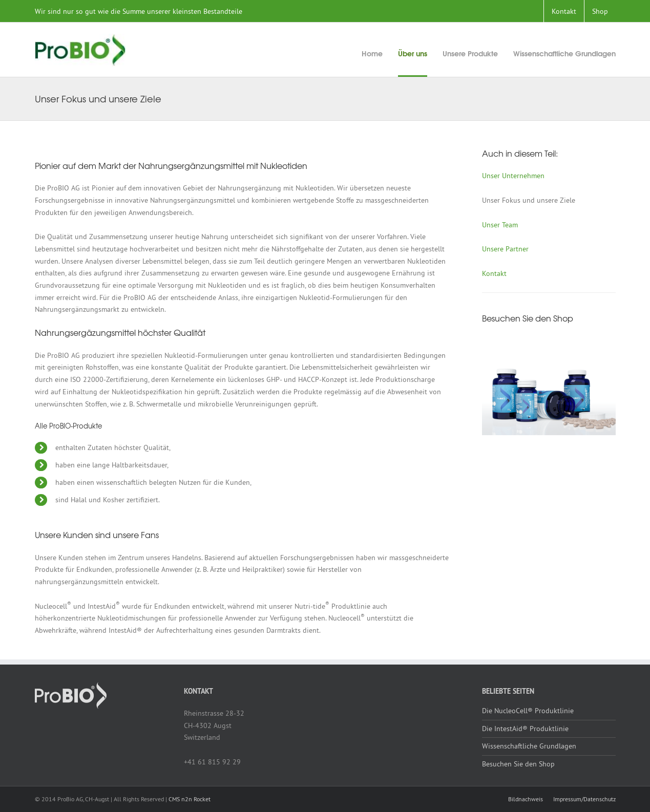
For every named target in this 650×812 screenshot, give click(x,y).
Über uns (413, 53)
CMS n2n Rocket (190, 799)
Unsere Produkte (470, 53)
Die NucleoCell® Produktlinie (528, 711)
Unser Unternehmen (513, 176)
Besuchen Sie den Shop (518, 764)
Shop (600, 11)
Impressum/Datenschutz (584, 799)
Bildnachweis (526, 799)
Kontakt (564, 11)
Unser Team (500, 225)
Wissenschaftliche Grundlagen (564, 53)
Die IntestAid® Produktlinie (525, 729)
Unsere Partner (505, 249)
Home (372, 53)
